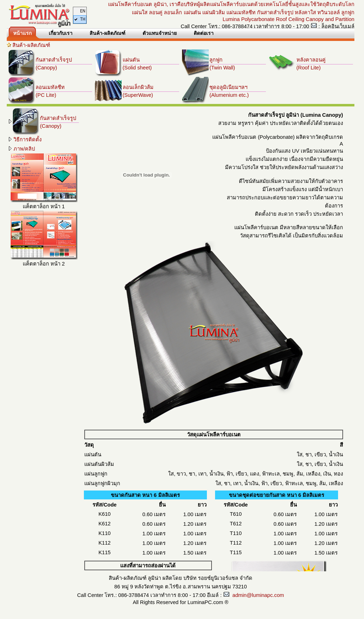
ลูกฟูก (216, 60)
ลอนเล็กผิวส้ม (138, 87)
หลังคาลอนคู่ (311, 60)
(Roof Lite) (309, 68)
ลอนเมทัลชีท (50, 87)
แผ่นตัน (131, 60)
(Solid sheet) (137, 68)
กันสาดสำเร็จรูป (54, 60)
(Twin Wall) (222, 68)
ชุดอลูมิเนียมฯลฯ (228, 87)
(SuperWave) (138, 95)
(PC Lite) (46, 95)
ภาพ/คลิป (21, 149)
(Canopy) (46, 68)
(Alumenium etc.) (229, 95)
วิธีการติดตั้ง (25, 140)
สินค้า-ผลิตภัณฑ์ (31, 45)
